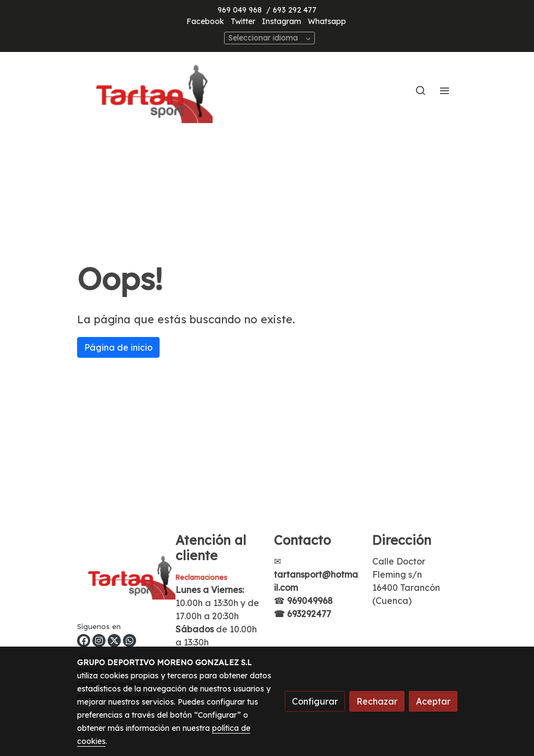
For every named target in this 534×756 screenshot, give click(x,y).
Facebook (205, 21)
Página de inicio (118, 347)
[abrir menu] (444, 90)
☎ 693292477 (303, 614)
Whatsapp (327, 21)
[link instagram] (99, 641)
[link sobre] (120, 577)
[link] (147, 90)
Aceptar (433, 701)
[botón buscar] (420, 90)
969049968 (310, 601)
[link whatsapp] (130, 641)
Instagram (281, 21)
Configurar (315, 701)
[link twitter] (114, 641)
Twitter (243, 21)
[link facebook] (84, 641)
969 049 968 (240, 10)
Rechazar (377, 701)
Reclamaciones (201, 577)
